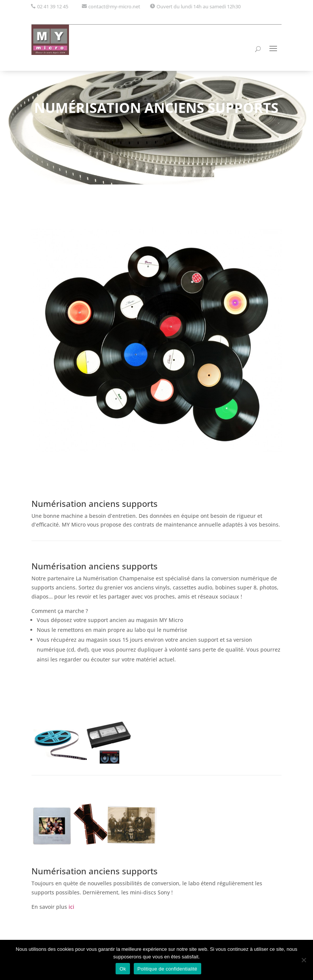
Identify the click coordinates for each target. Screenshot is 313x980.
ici (71, 907)
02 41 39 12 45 (53, 6)
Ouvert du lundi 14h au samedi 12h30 (199, 6)
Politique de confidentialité (167, 969)
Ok (123, 969)
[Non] (304, 960)
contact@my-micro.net (114, 6)
